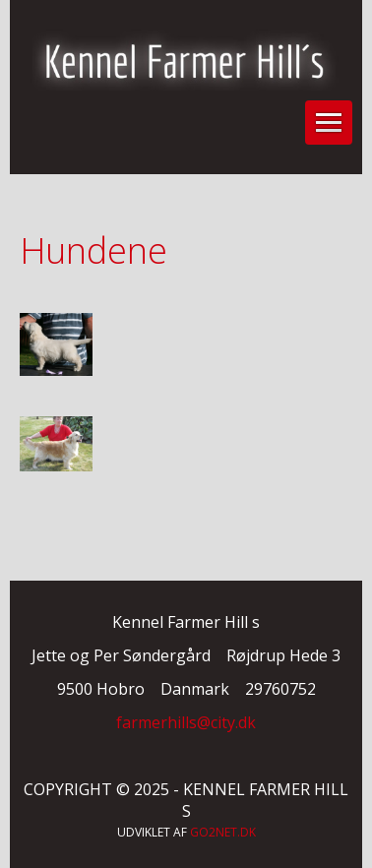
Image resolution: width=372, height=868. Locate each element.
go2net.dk (223, 832)
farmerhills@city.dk (186, 722)
